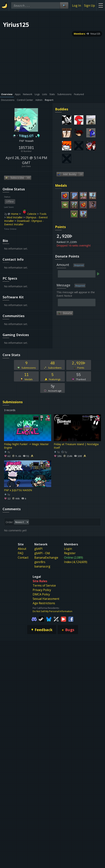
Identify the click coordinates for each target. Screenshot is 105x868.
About (22, 549)
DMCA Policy (41, 594)
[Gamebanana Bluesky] (49, 619)
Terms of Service (44, 585)
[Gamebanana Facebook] (71, 619)
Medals (61, 185)
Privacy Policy (42, 590)
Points (60, 227)
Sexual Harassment (46, 599)
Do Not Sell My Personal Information (52, 611)
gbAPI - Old (42, 553)
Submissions (13, 402)
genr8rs (40, 562)
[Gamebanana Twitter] (56, 619)
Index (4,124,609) (76, 562)
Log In (77, 6)
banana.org (42, 566)
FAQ (21, 553)
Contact (23, 558)
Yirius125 (95, 34)
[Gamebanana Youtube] (64, 619)
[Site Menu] (101, 5)
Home (15, 214)
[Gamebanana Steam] (41, 619)
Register (70, 553)
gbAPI (38, 549)
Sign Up (89, 6)
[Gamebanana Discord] (34, 619)
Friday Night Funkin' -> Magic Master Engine (26, 446)
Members (79, 34)
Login (68, 549)
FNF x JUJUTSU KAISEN (18, 490)
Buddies (62, 109)
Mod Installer (15, 217)
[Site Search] (64, 5)
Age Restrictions (44, 603)
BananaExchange (46, 558)
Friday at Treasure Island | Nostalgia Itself (76, 446)
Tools (43, 214)
